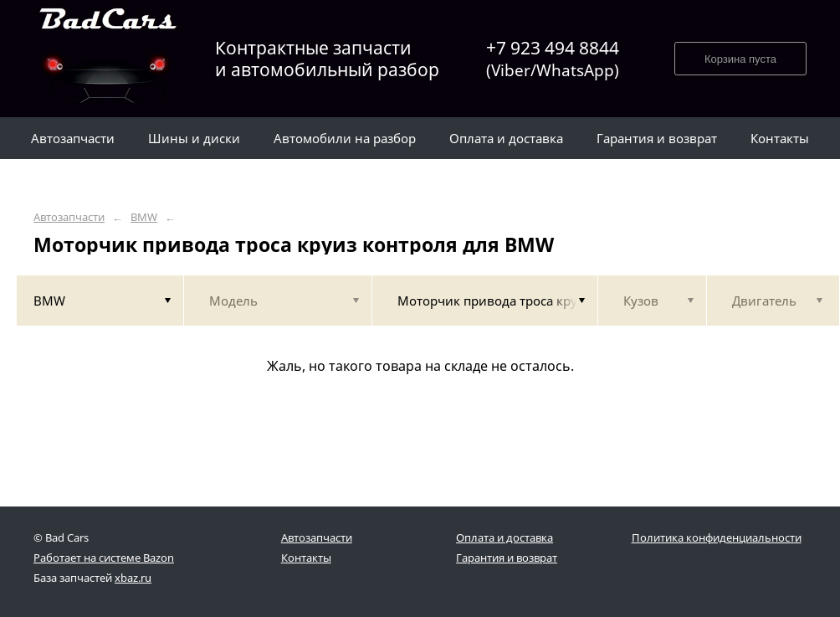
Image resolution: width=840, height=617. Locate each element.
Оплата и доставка (505, 537)
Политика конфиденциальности (717, 537)
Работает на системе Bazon (104, 558)
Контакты (306, 558)
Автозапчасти (69, 217)
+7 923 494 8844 (553, 59)
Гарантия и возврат (507, 558)
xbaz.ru (133, 578)
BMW (144, 217)
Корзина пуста (740, 59)
